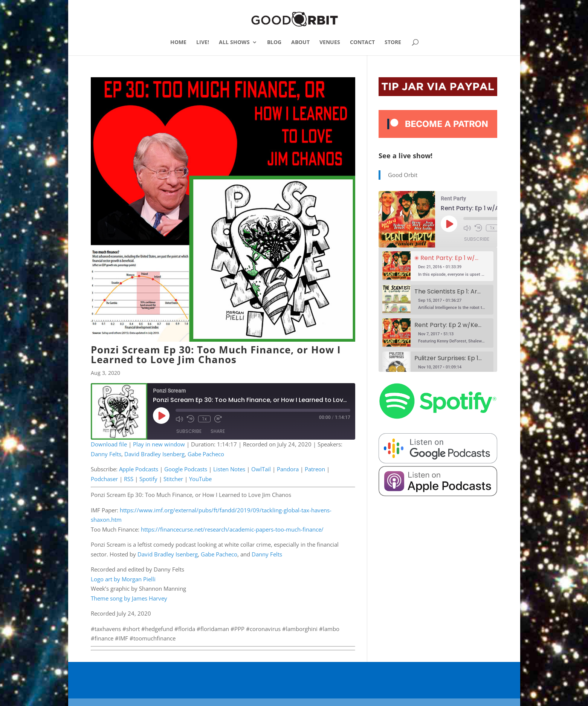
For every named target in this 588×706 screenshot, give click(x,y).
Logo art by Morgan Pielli (123, 579)
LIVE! (203, 43)
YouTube (200, 479)
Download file (109, 444)
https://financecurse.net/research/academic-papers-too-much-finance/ (232, 529)
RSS (129, 479)
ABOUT (300, 43)
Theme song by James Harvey (129, 598)
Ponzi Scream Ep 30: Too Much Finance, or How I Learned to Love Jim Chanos (216, 355)
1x (204, 419)
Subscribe (189, 431)
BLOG (274, 43)
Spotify (148, 479)
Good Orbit (403, 175)
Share (218, 431)
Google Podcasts (186, 469)
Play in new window (159, 444)
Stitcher (173, 479)
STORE (393, 43)
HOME (178, 43)
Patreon (315, 469)
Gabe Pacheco (206, 454)
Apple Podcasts (139, 469)
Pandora (288, 469)
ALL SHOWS (234, 43)
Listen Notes (229, 469)
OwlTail (261, 469)
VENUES (330, 43)
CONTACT (362, 43)
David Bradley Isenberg (154, 454)
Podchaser (104, 479)
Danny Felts (106, 454)
